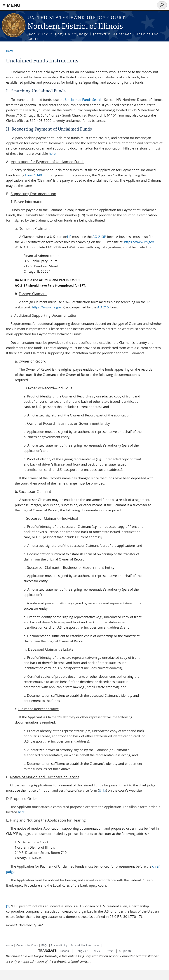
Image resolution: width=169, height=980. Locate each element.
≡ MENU (12, 5)
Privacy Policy (59, 945)
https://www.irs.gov (48, 307)
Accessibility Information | (87, 945)
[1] (69, 237)
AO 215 (103, 307)
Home (10, 51)
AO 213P (99, 237)
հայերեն (125, 951)
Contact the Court (27, 945)
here (52, 153)
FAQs (44, 945)
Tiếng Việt (81, 951)
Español (65, 951)
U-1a (102, 790)
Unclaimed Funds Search (84, 100)
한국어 (98, 951)
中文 (110, 951)
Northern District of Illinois (75, 27)
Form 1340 (34, 175)
